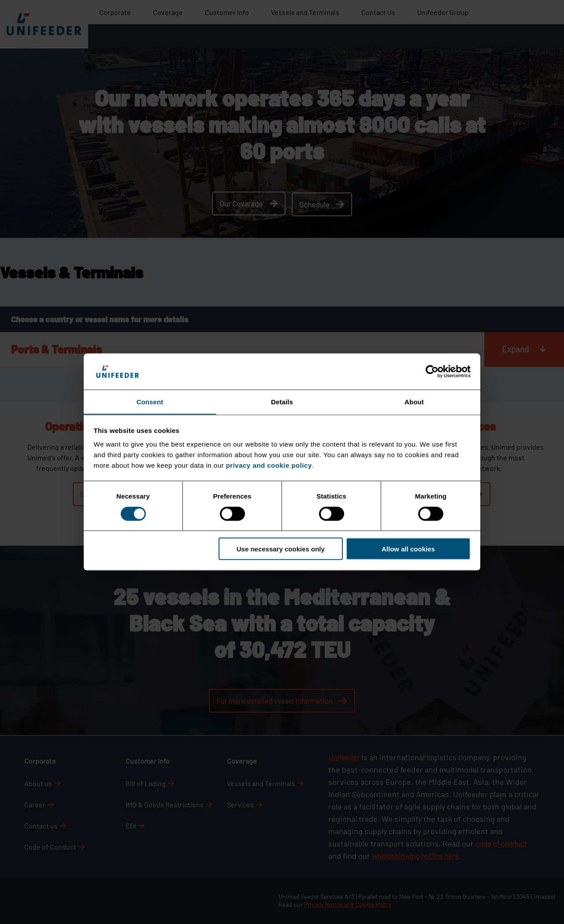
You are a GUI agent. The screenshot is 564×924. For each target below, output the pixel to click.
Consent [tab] (150, 401)
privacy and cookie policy (269, 465)
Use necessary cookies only (281, 549)
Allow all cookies (408, 549)
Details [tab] (282, 401)
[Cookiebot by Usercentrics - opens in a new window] (432, 371)
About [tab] (414, 401)
